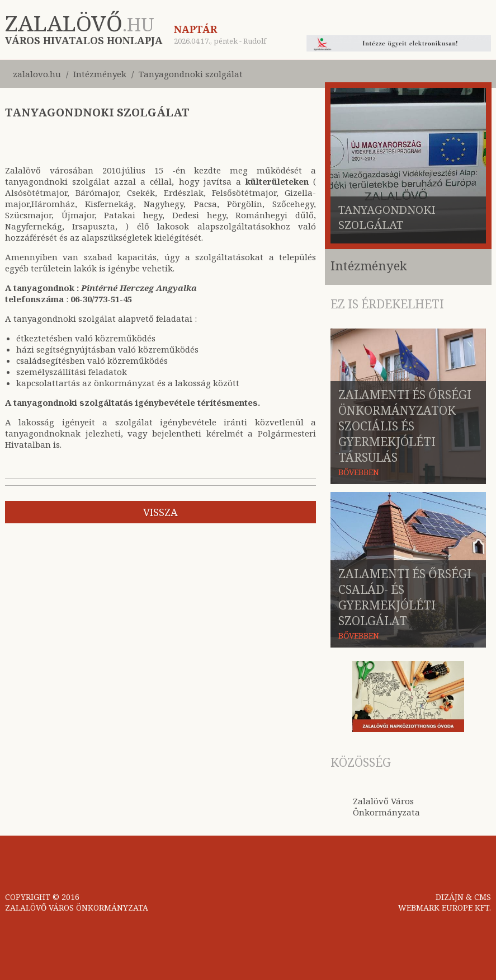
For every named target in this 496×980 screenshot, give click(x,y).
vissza (160, 512)
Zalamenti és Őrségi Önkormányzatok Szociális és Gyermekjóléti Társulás (405, 426)
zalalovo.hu (37, 74)
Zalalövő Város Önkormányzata (386, 806)
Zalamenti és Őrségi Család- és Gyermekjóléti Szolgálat (405, 597)
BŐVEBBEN (359, 472)
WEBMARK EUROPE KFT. (445, 908)
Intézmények (100, 74)
